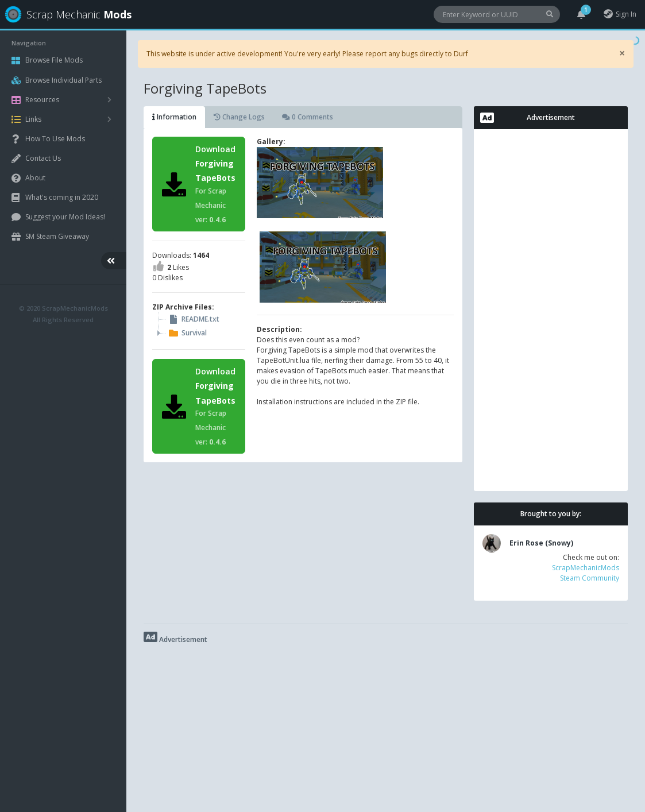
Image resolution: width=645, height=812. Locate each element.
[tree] (199, 326)
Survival (187, 333)
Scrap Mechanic (65, 14)
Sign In (619, 14)
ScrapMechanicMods (586, 568)
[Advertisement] (551, 310)
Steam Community (590, 578)
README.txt (193, 319)
